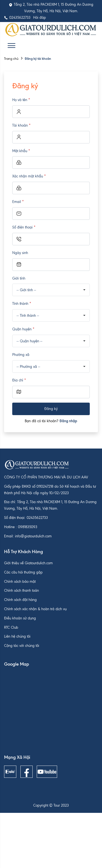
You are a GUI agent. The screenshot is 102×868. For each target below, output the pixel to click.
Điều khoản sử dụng (20, 618)
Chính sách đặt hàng (20, 600)
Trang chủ (11, 59)
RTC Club (11, 627)
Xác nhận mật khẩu (29, 176)
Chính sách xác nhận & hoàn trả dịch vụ (35, 609)
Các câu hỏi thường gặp (23, 572)
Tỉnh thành (22, 304)
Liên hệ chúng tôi (17, 636)
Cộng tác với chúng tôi (22, 646)
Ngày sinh (20, 253)
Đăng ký (51, 409)
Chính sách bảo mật (20, 582)
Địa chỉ (19, 380)
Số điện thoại (24, 227)
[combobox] (51, 290)
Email (18, 202)
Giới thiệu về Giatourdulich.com (28, 563)
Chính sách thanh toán (21, 590)
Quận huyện (23, 329)
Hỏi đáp (40, 18)
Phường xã (21, 355)
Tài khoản (21, 125)
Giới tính (19, 278)
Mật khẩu (21, 151)
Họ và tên (21, 100)
